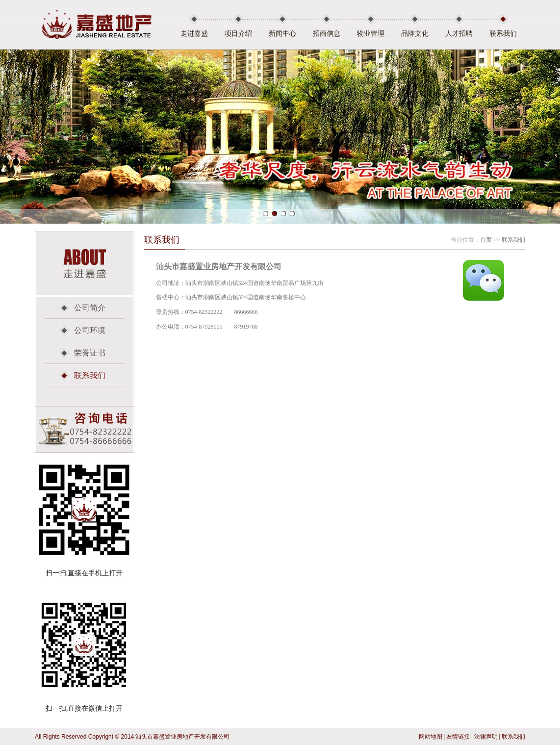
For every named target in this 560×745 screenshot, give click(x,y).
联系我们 (503, 34)
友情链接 (458, 737)
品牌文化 (415, 34)
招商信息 (327, 34)
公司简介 (90, 308)
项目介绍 (238, 34)
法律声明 (486, 737)
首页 (486, 240)
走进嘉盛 (194, 34)
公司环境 (90, 330)
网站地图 (431, 737)
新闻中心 (282, 34)
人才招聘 (459, 34)
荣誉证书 (90, 353)
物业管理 (371, 34)
